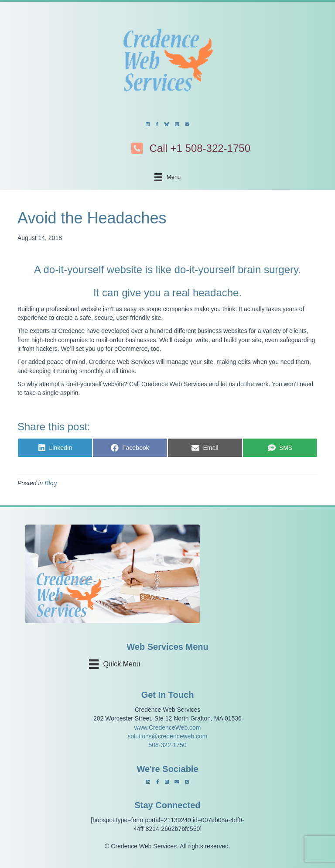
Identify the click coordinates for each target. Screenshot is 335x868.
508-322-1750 (167, 745)
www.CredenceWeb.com (167, 727)
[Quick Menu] (117, 664)
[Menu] (168, 177)
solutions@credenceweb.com (167, 736)
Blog (51, 483)
